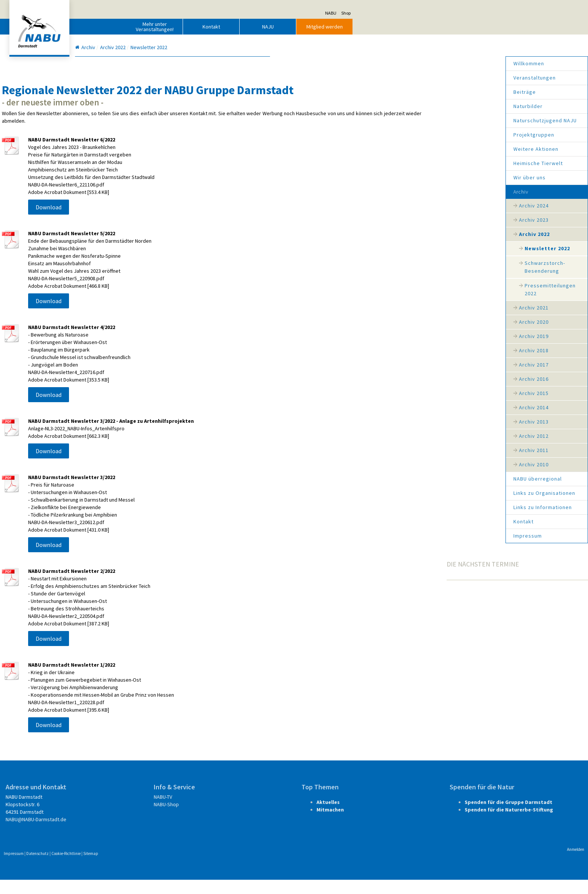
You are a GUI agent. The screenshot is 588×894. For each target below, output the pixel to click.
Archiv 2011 (416, 450)
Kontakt (329, 27)
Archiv (403, 192)
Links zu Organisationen (427, 493)
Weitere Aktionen (418, 149)
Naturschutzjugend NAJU (427, 120)
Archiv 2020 (416, 322)
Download (166, 221)
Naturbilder (410, 106)
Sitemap (208, 868)
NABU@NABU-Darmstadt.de (154, 834)
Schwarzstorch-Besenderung (427, 267)
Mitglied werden (442, 27)
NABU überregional (420, 479)
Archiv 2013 (416, 422)
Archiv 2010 (416, 464)
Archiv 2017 (416, 365)
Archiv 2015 (416, 393)
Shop (464, 13)
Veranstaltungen (417, 78)
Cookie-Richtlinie (184, 868)
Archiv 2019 (416, 336)
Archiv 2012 (416, 436)
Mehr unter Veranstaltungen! (272, 27)
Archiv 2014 (416, 407)
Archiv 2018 (416, 350)
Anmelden (458, 864)
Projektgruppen (416, 135)
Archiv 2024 (416, 206)
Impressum (410, 536)
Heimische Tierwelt (420, 163)
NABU (448, 13)
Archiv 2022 (417, 234)
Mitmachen (328, 824)
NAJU (386, 27)
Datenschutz (155, 868)
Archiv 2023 (416, 220)
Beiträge (407, 92)
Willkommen (411, 63)
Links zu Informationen (425, 507)
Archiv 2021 (416, 308)
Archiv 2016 (416, 379)
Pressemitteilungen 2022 (432, 289)
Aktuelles (326, 816)
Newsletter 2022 (430, 248)
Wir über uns (412, 177)
